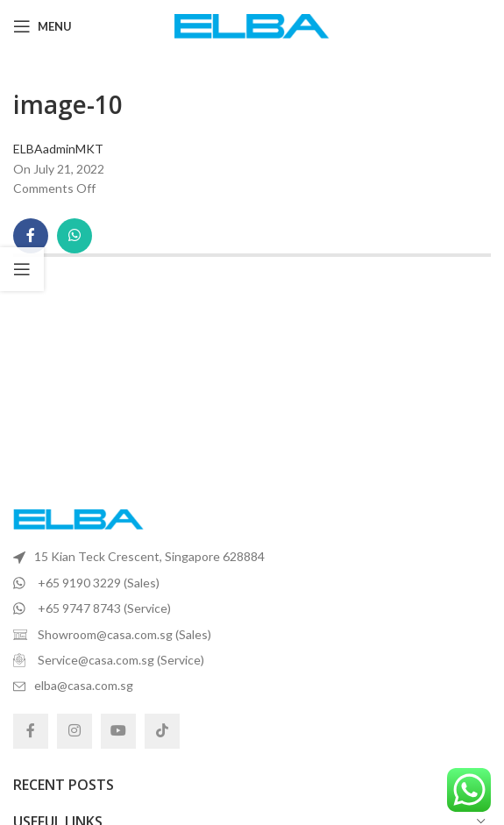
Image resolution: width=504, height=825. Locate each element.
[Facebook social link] (31, 236)
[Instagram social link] (75, 731)
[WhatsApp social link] (75, 236)
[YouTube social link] (118, 731)
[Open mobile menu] (43, 26)
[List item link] (252, 557)
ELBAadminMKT (58, 149)
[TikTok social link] (162, 731)
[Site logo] (252, 25)
